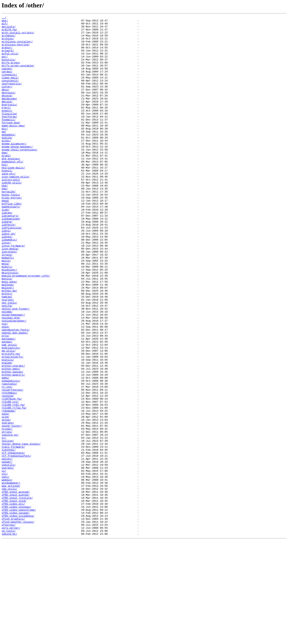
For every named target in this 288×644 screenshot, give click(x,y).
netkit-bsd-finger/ (16, 367)
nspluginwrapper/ (14, 382)
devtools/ (9, 108)
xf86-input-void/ (14, 598)
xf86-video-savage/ (16, 612)
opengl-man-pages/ (15, 396)
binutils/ (9, 68)
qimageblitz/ (11, 454)
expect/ (7, 130)
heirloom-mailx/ (13, 198)
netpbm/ (7, 371)
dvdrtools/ (9, 122)
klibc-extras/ (12, 234)
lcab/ (5, 249)
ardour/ (7, 54)
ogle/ (5, 389)
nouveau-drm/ (11, 378)
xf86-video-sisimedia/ (18, 616)
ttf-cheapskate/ (13, 540)
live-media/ (10, 295)
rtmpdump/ (9, 490)
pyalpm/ (7, 432)
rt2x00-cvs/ (10, 479)
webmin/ (7, 573)
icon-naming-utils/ (16, 209)
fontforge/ (9, 137)
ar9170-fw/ (9, 32)
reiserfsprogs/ (12, 465)
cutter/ (7, 101)
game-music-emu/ (13, 148)
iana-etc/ (9, 205)
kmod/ (5, 238)
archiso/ (8, 43)
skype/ (6, 501)
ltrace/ (7, 303)
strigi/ (7, 515)
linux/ (6, 288)
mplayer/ (8, 342)
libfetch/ (9, 267)
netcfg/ (7, 364)
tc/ (4, 522)
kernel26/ (9, 227)
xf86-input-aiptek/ (16, 591)
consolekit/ (10, 94)
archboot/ (9, 40)
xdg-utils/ (9, 584)
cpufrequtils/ (12, 97)
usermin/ (8, 558)
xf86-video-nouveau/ (16, 605)
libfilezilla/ (12, 270)
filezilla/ (9, 133)
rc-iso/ (7, 461)
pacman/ (7, 407)
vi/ (4, 562)
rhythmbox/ (9, 468)
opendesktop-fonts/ (16, 393)
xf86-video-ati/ (13, 602)
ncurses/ (8, 357)
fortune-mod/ (11, 144)
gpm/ (5, 180)
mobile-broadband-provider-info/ (26, 328)
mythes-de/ (9, 346)
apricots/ (9, 29)
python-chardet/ (13, 436)
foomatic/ (9, 140)
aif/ (5, 25)
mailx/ (6, 310)
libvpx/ (7, 281)
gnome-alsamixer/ (14, 169)
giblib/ (7, 162)
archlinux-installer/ (17, 47)
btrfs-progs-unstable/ (18, 76)
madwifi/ (8, 306)
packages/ (9, 403)
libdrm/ (7, 263)
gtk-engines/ (11, 187)
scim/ (5, 497)
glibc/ (6, 166)
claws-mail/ (10, 90)
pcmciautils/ (11, 414)
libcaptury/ (10, 256)
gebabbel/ (9, 158)
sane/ (5, 494)
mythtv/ (7, 349)
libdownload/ (11, 259)
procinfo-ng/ (11, 421)
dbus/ (5, 104)
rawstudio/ (9, 457)
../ (4, 18)
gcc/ (5, 151)
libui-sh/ (9, 277)
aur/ (5, 65)
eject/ (6, 126)
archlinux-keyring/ (16, 50)
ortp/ (5, 400)
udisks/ (7, 548)
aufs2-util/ (10, 61)
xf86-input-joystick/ (17, 594)
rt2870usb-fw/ (12, 475)
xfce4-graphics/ (13, 620)
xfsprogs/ (9, 627)
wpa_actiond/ (11, 580)
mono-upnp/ (9, 335)
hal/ (5, 195)
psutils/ (8, 429)
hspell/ (7, 202)
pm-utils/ (9, 418)
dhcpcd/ (7, 112)
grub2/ (6, 184)
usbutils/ (9, 555)
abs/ (5, 22)
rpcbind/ (8, 472)
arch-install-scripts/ (18, 36)
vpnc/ (5, 569)
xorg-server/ (11, 630)
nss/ (5, 385)
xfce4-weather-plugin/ (18, 623)
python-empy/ (11, 439)
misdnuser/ (9, 321)
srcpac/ (7, 512)
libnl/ (6, 274)
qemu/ (5, 450)
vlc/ (5, 566)
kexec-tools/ (11, 231)
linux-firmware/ (13, 292)
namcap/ (7, 353)
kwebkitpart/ (11, 245)
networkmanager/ (13, 375)
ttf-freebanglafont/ (16, 544)
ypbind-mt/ (9, 638)
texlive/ (8, 526)
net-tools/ (9, 360)
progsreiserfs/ (12, 425)
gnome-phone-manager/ (17, 173)
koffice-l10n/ (12, 241)
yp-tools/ (9, 634)
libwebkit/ (9, 285)
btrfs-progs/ (11, 72)
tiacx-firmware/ (13, 533)
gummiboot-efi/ (12, 191)
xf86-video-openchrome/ (19, 609)
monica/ (7, 331)
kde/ (5, 223)
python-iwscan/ (12, 443)
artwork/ (8, 58)
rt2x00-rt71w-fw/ (14, 486)
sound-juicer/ (12, 508)
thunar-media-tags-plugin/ (21, 530)
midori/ (7, 317)
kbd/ (5, 220)
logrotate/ (9, 299)
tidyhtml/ (9, 537)
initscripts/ (11, 213)
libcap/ (7, 252)
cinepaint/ (9, 86)
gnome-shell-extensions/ (19, 177)
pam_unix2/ (9, 411)
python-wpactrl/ (13, 447)
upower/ (7, 551)
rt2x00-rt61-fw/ (13, 483)
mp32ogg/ (8, 339)
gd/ (4, 155)
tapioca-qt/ (10, 519)
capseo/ (7, 79)
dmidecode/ (9, 115)
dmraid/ (7, 119)
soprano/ (8, 504)
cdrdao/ (7, 83)
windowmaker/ (11, 576)
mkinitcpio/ (10, 324)
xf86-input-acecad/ (16, 587)
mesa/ (5, 313)
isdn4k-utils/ (12, 216)
